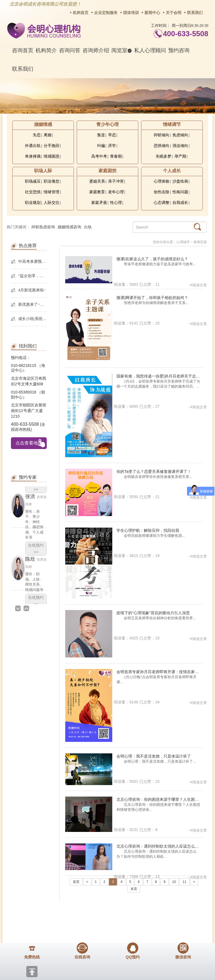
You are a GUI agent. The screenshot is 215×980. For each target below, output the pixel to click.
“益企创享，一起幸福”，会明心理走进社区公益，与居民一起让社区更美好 (32, 276)
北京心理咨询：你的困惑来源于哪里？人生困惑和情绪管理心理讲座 (160, 799)
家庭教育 (97, 192)
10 (174, 882)
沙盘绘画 (180, 181)
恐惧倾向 (162, 146)
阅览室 (122, 50)
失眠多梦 (163, 156)
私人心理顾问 (150, 50)
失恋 (37, 135)
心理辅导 (183, 242)
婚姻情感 (43, 124)
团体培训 (131, 13)
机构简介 (46, 50)
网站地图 (153, 914)
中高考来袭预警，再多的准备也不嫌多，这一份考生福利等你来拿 (32, 262)
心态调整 (162, 203)
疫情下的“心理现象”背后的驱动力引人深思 (153, 613)
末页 (134, 889)
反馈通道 (123, 914)
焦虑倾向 (180, 135)
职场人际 (43, 171)
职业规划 (33, 203)
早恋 (112, 135)
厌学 (112, 146)
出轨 (88, 227)
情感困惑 (52, 156)
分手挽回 (52, 146)
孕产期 (180, 156)
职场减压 (33, 181)
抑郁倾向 (162, 135)
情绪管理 (52, 192)
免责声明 (184, 914)
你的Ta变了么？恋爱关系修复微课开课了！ (154, 471)
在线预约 (36, 549)
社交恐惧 (33, 192)
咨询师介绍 (96, 50)
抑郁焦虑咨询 (43, 227)
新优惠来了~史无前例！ (32, 304)
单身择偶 (33, 156)
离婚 (48, 135)
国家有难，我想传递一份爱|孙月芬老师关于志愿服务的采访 (160, 376)
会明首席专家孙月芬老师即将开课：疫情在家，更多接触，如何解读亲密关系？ (160, 672)
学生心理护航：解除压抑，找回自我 (148, 530)
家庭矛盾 (99, 203)
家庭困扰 (107, 171)
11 (184, 882)
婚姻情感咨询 (69, 227)
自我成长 (180, 203)
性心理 (116, 203)
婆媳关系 (97, 181)
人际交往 (52, 203)
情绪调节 (172, 124)
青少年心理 (107, 124)
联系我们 (195, 13)
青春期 (116, 156)
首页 (76, 882)
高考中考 (99, 156)
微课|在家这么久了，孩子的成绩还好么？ (152, 259)
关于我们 (31, 914)
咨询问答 (70, 50)
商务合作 (62, 914)
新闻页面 (200, 242)
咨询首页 (23, 50)
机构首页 (81, 13)
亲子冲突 (116, 181)
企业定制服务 (106, 13)
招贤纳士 (92, 914)
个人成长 (172, 171)
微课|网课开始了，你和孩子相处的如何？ (152, 298)
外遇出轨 (33, 146)
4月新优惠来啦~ (32, 290)
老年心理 (116, 192)
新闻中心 (152, 13)
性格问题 (180, 192)
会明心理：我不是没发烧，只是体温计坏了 (154, 756)
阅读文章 (197, 285)
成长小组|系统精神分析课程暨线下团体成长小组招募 (32, 319)
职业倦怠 (52, 181)
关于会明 (174, 13)
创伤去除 (162, 192)
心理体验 (162, 181)
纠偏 (101, 146)
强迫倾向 (180, 146)
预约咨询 (179, 50)
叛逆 (101, 135)
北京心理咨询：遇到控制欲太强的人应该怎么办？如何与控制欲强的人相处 (160, 846)
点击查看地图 (29, 443)
